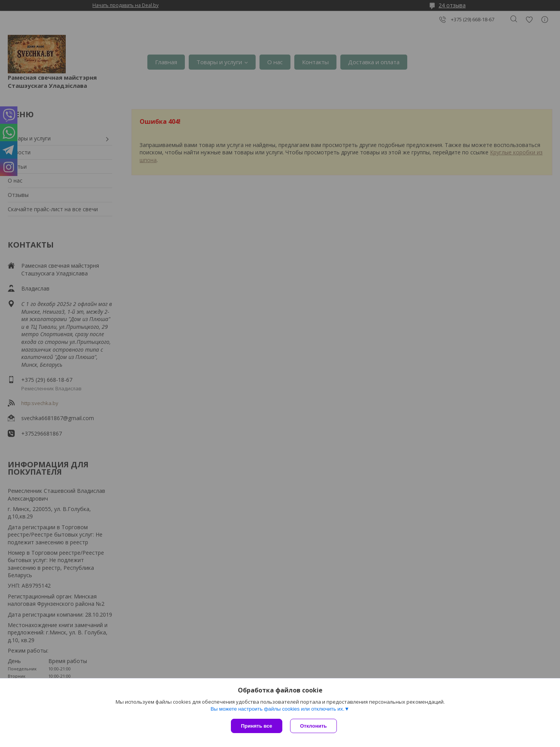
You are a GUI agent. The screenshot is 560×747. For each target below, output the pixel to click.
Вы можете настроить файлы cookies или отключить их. (277, 709)
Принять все (257, 726)
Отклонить (313, 726)
